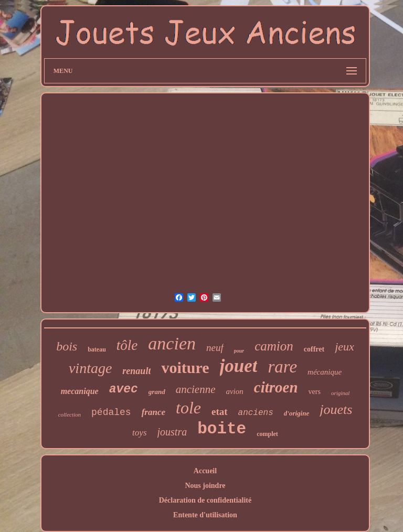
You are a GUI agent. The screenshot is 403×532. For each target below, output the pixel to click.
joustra (172, 432)
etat (220, 412)
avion (234, 391)
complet (267, 434)
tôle (127, 345)
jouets (336, 409)
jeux (344, 347)
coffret (314, 349)
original (340, 393)
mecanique (80, 391)
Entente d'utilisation (205, 515)
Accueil (205, 471)
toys (139, 433)
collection (70, 414)
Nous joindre (205, 486)
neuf (215, 348)
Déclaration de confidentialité (205, 500)
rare (282, 367)
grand (157, 392)
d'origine (296, 413)
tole (188, 408)
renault (136, 371)
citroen (276, 387)
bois (67, 346)
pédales (111, 412)
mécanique (325, 372)
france (153, 412)
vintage (90, 368)
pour (239, 351)
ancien (172, 343)
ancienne (196, 389)
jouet (239, 366)
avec (124, 389)
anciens (256, 413)
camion (274, 346)
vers (315, 392)
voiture (185, 368)
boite (222, 429)
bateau (97, 349)
